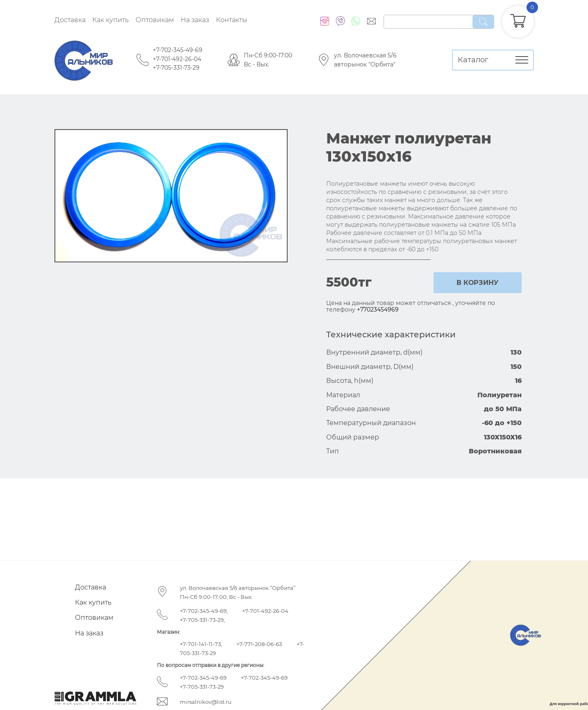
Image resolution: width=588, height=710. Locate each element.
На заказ (195, 20)
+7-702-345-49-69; (204, 611)
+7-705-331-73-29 (176, 68)
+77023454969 (378, 309)
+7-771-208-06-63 (259, 644)
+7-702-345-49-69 (178, 50)
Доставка (70, 20)
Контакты (232, 20)
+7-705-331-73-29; (202, 620)
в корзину (478, 283)
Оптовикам (155, 20)
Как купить (110, 20)
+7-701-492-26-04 (177, 59)
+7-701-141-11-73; (201, 644)
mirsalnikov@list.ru (206, 702)
